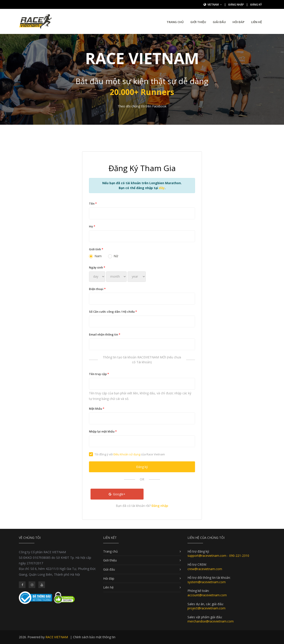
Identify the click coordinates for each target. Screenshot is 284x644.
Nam (95, 256)
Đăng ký (256, 5)
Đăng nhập (236, 5)
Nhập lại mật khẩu (103, 431)
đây (162, 188)
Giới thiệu (198, 22)
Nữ (113, 256)
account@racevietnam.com (207, 595)
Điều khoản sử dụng (127, 454)
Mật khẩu (97, 409)
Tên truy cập (99, 374)
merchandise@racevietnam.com (211, 621)
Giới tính (96, 249)
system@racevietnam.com (207, 582)
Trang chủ (175, 22)
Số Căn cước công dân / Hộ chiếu (113, 312)
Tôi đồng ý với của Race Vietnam (127, 454)
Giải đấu (219, 22)
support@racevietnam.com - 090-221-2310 (218, 556)
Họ (92, 226)
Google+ (117, 494)
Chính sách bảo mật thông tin (94, 637)
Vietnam (215, 5)
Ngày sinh (97, 267)
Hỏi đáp (239, 22)
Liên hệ (256, 22)
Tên (93, 203)
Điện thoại (97, 289)
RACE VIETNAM (57, 637)
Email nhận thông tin (105, 334)
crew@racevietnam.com (205, 569)
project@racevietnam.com (206, 608)
